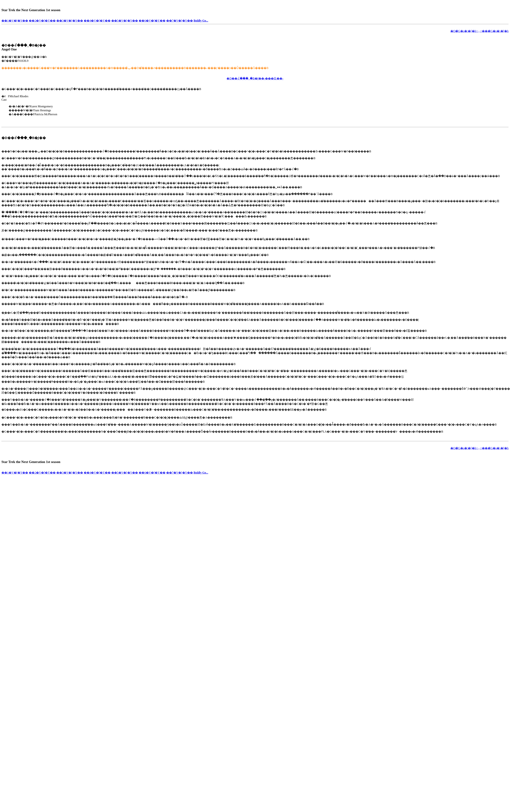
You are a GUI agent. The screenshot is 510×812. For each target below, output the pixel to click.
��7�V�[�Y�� (180, 21)
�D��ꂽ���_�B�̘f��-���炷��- (255, 78)
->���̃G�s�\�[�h (494, 31)
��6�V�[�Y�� (152, 21)
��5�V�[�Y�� (125, 21)
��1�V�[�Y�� (15, 21)
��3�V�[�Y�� (70, 21)
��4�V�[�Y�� (97, 21)
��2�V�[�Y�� (42, 21)
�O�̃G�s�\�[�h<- (465, 31)
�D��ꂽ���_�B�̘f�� (24, 45)
